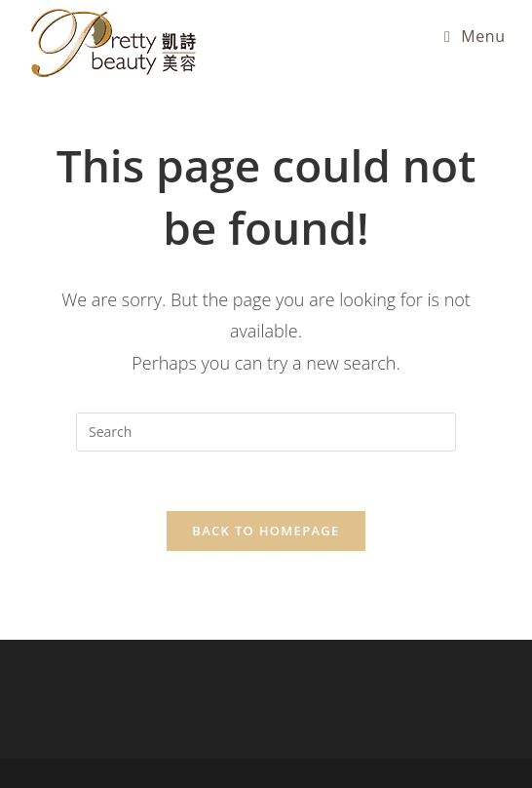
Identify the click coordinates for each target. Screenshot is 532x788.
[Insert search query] (266, 432)
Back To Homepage (266, 531)
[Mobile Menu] (475, 36)
